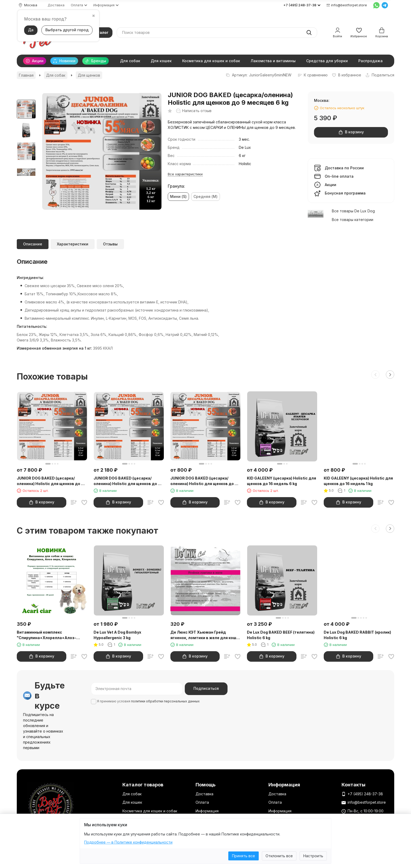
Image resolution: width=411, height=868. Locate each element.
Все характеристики (185, 174)
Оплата (202, 802)
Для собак (130, 61)
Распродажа (371, 61)
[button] (375, 375)
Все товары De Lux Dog (353, 211)
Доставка (56, 5)
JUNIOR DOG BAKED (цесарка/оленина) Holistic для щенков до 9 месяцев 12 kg (50, 481)
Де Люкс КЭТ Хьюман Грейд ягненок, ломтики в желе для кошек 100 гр (206, 635)
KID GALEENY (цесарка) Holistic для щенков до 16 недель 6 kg (282, 481)
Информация (207, 811)
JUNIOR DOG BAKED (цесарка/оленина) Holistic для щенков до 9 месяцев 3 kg (127, 481)
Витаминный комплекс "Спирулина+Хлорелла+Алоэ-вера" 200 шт (47, 635)
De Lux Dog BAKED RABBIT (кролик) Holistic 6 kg (357, 635)
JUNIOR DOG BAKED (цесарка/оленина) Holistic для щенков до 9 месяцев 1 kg (204, 481)
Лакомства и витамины (273, 61)
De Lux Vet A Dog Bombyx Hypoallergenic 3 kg (117, 635)
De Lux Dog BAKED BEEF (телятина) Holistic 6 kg (281, 635)
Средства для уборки (327, 61)
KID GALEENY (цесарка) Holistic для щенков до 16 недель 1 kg (358, 481)
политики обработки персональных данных (165, 701)
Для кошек (161, 61)
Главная (26, 75)
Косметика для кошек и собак (211, 61)
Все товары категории (353, 220)
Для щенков (89, 75)
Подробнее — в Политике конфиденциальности (128, 842)
